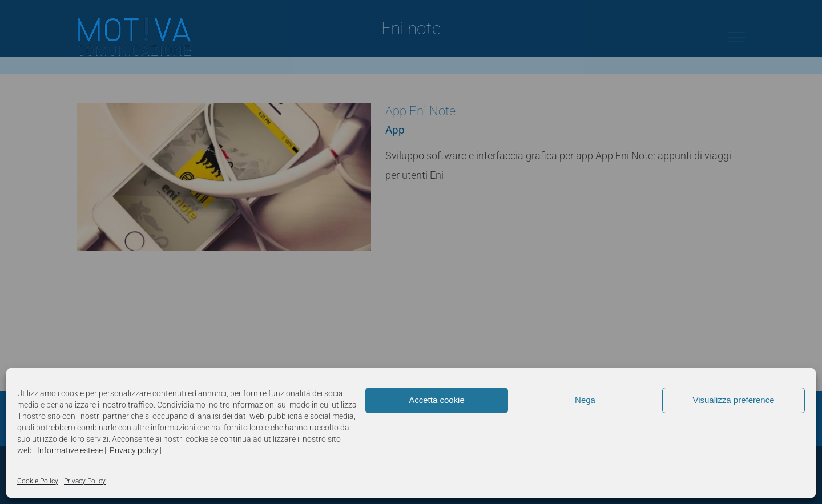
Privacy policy (134, 450)
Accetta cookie (437, 400)
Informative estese (70, 450)
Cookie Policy (38, 481)
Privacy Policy (85, 481)
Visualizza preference (733, 400)
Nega (585, 400)
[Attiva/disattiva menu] (736, 37)
